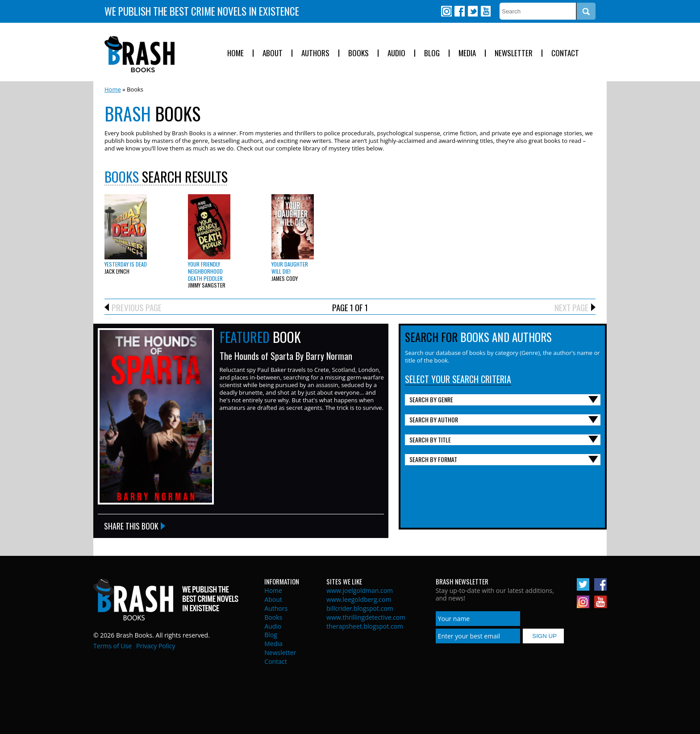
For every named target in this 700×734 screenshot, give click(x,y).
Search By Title (430, 440)
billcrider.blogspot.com (360, 608)
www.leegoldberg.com (359, 599)
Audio (396, 53)
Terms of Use (112, 646)
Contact (565, 53)
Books (358, 53)
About (273, 53)
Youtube (485, 11)
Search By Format (433, 459)
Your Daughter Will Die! (290, 268)
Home (235, 53)
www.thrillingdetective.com (366, 617)
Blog (432, 53)
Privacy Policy (156, 646)
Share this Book (131, 526)
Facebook (459, 11)
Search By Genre (431, 399)
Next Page (571, 307)
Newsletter (514, 53)
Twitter (472, 11)
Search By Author (434, 419)
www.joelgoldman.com (360, 590)
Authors (315, 53)
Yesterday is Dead (126, 264)
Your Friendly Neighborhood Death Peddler (205, 271)
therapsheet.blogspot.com (365, 626)
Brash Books (140, 54)
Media (467, 53)
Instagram (446, 11)
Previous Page (137, 307)
